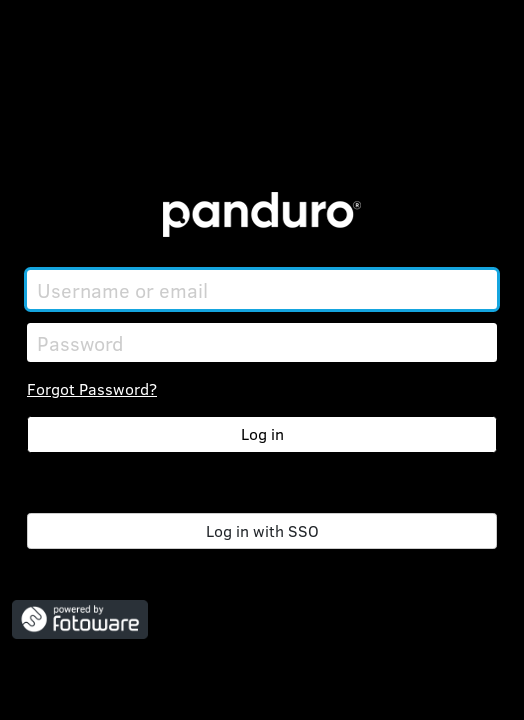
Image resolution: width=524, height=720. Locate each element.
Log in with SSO (262, 530)
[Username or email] (262, 289)
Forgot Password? (92, 388)
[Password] (262, 342)
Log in (262, 433)
